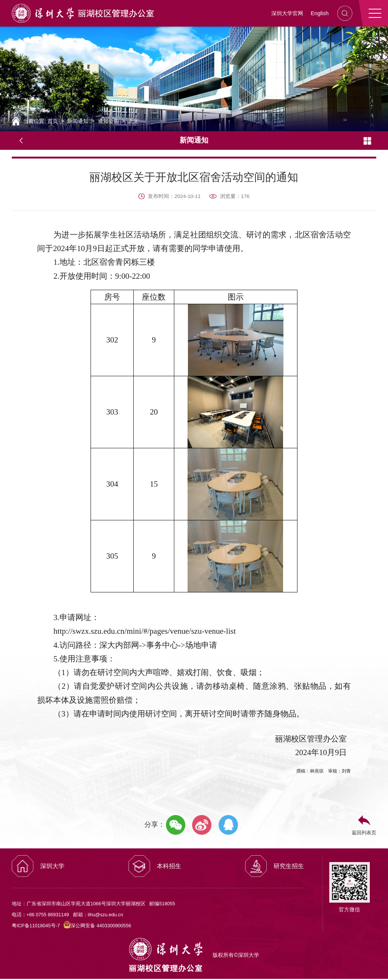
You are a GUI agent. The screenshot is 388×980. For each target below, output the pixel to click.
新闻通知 (78, 121)
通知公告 (108, 121)
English (320, 13)
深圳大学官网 (287, 13)
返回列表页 (364, 833)
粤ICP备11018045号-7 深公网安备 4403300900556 (71, 926)
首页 (53, 121)
